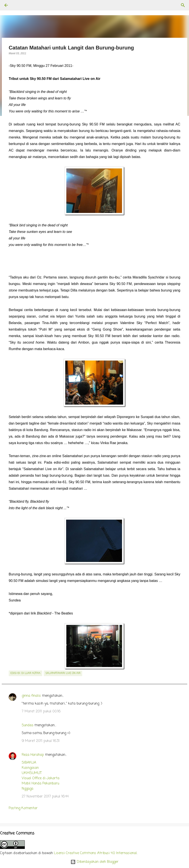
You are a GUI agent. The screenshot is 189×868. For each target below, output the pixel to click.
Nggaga (28, 789)
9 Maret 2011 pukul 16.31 (41, 741)
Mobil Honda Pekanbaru (40, 784)
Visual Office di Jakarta (41, 778)
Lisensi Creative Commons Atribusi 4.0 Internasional (95, 853)
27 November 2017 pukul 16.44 (45, 797)
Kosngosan (30, 768)
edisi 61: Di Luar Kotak (25, 673)
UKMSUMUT (32, 773)
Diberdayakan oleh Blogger (94, 862)
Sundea (28, 725)
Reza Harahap (33, 755)
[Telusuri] (18, 5)
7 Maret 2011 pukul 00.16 (41, 712)
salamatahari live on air (63, 673)
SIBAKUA (29, 763)
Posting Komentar (23, 808)
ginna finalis (31, 696)
